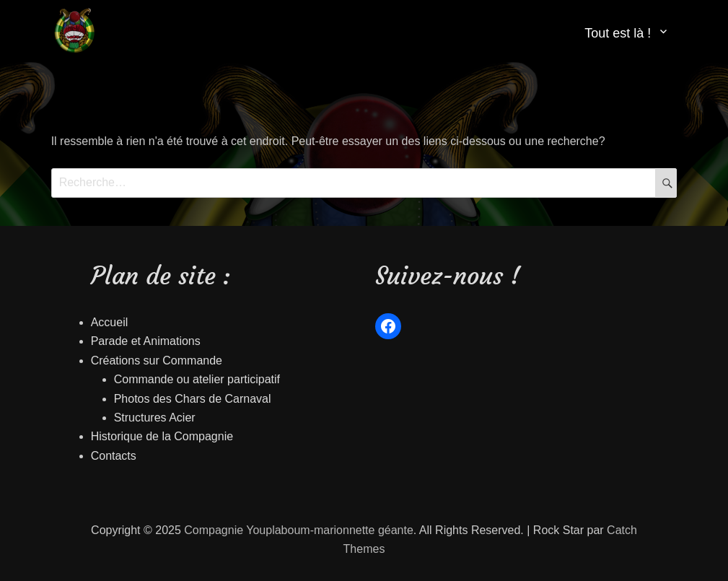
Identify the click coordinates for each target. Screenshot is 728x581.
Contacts (114, 456)
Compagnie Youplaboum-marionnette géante (299, 530)
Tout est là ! (618, 33)
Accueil (110, 322)
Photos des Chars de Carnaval (193, 399)
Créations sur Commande (157, 361)
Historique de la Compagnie (162, 436)
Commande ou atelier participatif (197, 379)
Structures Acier (155, 418)
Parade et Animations (146, 341)
